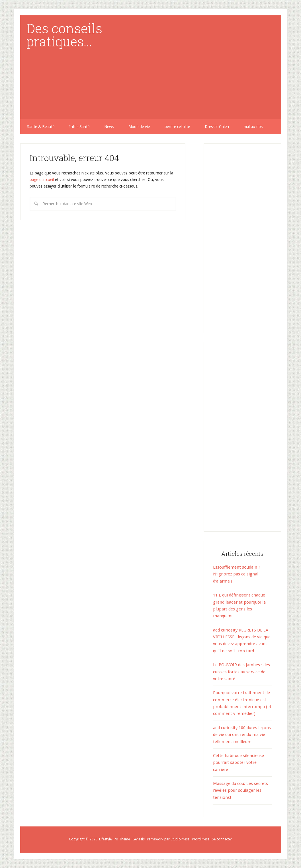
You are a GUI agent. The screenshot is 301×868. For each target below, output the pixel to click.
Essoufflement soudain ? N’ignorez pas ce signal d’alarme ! (237, 574)
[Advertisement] (221, 61)
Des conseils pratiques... (64, 35)
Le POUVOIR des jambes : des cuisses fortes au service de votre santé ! (241, 672)
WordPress (201, 839)
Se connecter (222, 839)
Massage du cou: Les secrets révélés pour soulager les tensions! (240, 790)
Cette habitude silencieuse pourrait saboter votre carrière (238, 763)
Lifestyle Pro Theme (114, 839)
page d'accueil (42, 180)
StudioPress (180, 839)
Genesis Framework (148, 839)
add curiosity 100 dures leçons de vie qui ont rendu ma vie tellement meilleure (242, 735)
